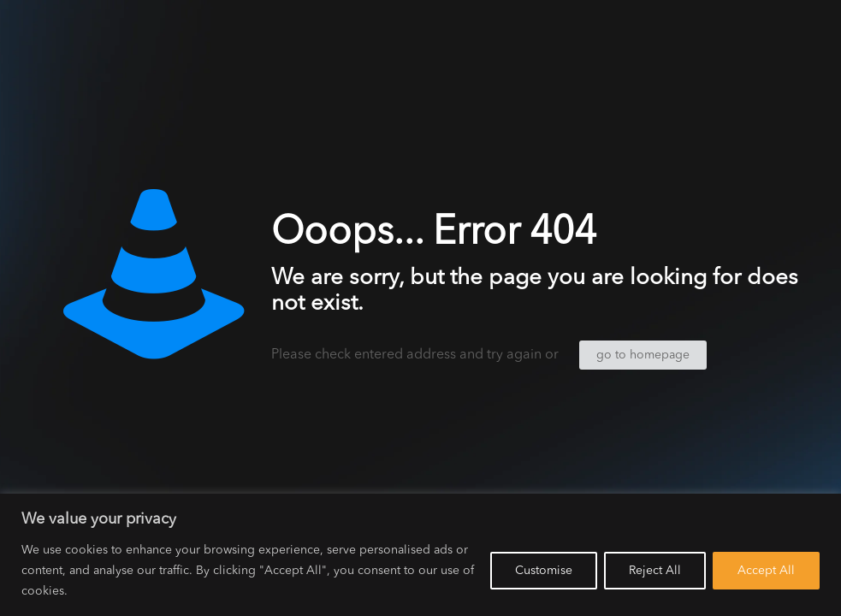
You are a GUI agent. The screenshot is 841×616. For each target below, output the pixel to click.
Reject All (655, 571)
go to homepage (643, 355)
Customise (544, 571)
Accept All (766, 571)
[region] (420, 555)
